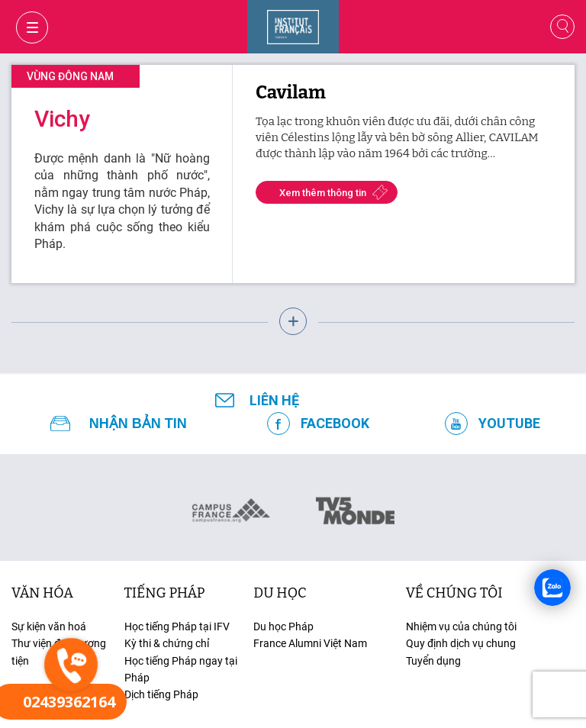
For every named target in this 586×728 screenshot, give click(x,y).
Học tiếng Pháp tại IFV (177, 627)
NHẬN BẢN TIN (138, 424)
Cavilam (291, 92)
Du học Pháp (283, 627)
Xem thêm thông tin (323, 193)
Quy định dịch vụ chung (461, 643)
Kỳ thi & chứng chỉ (167, 643)
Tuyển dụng (433, 661)
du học (280, 593)
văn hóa (42, 593)
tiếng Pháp (165, 593)
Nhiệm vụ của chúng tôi (461, 627)
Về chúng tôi (454, 593)
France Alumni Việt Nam (310, 643)
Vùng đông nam (70, 76)
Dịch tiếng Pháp (161, 694)
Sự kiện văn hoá (49, 627)
